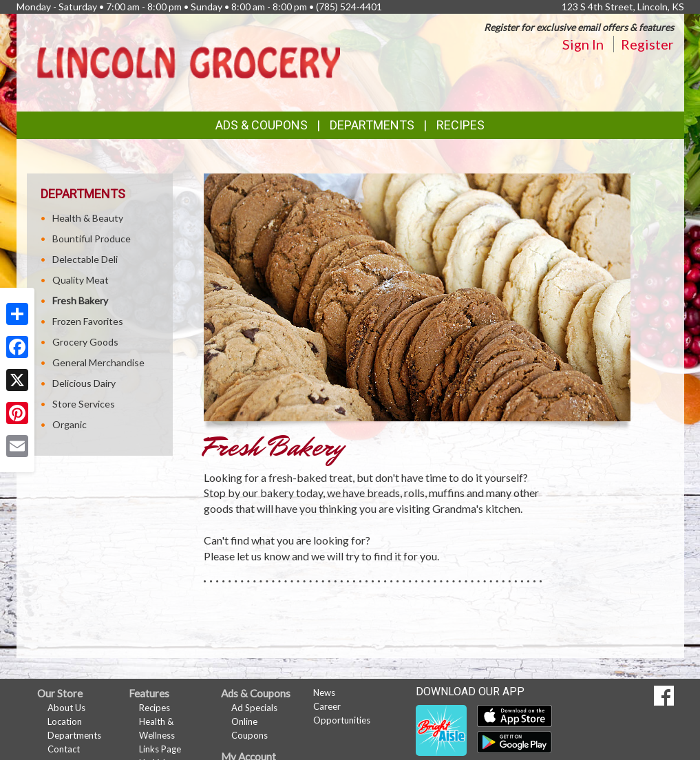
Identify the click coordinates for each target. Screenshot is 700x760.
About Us (66, 708)
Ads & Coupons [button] (262, 125)
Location (65, 721)
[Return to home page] (189, 62)
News (324, 693)
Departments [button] (372, 125)
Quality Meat (81, 280)
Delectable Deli (85, 259)
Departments (74, 735)
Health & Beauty (88, 218)
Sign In (583, 44)
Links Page (160, 749)
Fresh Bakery (80, 300)
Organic (70, 424)
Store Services (84, 404)
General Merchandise (98, 362)
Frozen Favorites (88, 321)
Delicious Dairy (84, 383)
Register (647, 44)
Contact (64, 749)
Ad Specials (254, 708)
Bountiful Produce (92, 239)
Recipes (460, 125)
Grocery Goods (85, 342)
